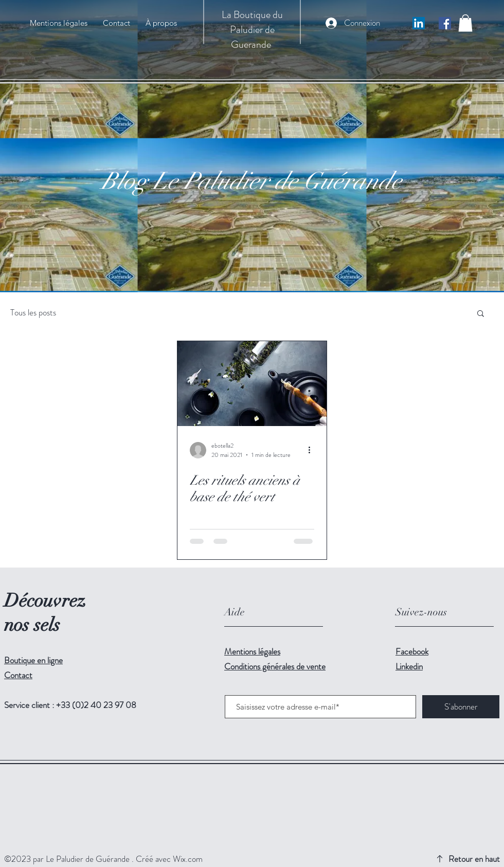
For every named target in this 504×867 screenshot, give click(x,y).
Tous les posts (33, 313)
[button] (465, 23)
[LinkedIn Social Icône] (419, 23)
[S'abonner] (461, 707)
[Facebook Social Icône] (445, 23)
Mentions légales (252, 651)
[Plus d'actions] (313, 450)
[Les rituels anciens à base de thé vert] (252, 384)
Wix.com (188, 859)
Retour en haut (474, 859)
